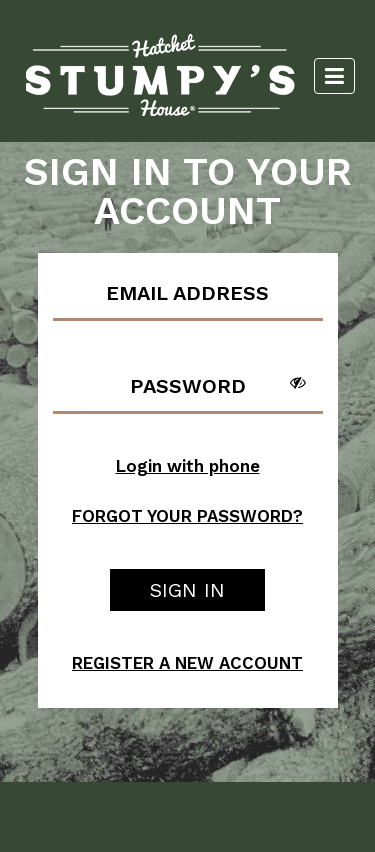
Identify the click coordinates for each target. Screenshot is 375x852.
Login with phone (188, 466)
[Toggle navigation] (334, 76)
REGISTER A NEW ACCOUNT (187, 663)
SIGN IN (187, 590)
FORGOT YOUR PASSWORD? (187, 516)
